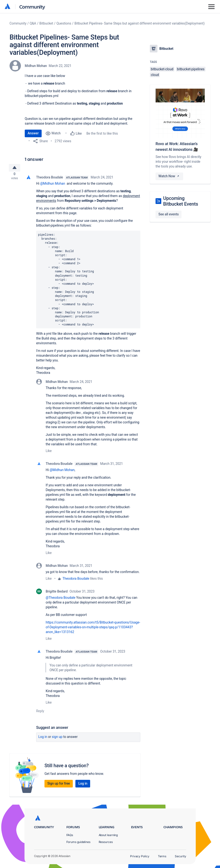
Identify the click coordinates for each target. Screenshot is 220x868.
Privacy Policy (140, 856)
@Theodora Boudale (61, 599)
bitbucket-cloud (162, 69)
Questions (64, 23)
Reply (40, 713)
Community (32, 7)
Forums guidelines (78, 842)
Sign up (57, 739)
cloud (155, 75)
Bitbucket (46, 23)
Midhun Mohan (36, 66)
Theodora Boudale (50, 179)
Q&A (33, 23)
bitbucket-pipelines (191, 69)
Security (180, 856)
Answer (33, 133)
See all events (169, 214)
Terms (162, 856)
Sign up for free (59, 785)
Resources (106, 842)
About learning (108, 835)
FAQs (70, 835)
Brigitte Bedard (57, 593)
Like (49, 453)
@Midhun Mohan (53, 185)
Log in (43, 739)
